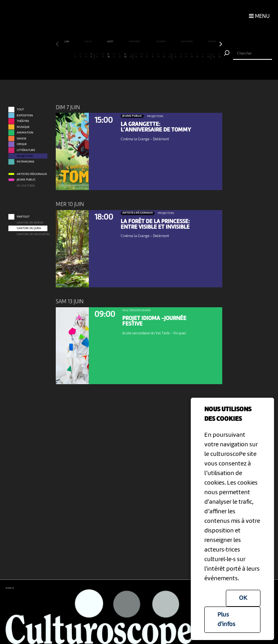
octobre (161, 42)
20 (164, 56)
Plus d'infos (226, 620)
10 (109, 56)
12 (120, 56)
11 (114, 56)
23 (181, 56)
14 (131, 56)
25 (192, 56)
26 (197, 56)
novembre (187, 42)
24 (186, 56)
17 (148, 56)
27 (203, 56)
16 (142, 56)
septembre (135, 42)
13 (125, 56)
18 (153, 56)
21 (169, 56)
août (110, 42)
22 (175, 56)
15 (136, 56)
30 (220, 56)
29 (214, 56)
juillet (88, 42)
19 (158, 56)
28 (208, 56)
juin (67, 42)
